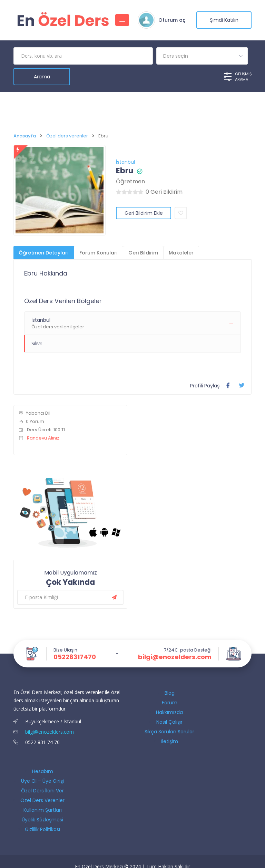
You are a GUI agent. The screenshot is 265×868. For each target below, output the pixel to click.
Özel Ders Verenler (42, 800)
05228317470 (75, 657)
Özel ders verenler (67, 136)
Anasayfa (25, 136)
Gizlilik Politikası (42, 829)
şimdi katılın (224, 20)
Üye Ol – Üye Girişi (42, 781)
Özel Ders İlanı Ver (42, 791)
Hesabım (43, 771)
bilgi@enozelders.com (175, 657)
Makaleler (181, 253)
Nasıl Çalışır (169, 722)
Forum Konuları (99, 253)
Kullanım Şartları (43, 810)
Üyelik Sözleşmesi (42, 820)
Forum (170, 703)
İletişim (170, 741)
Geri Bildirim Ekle (144, 213)
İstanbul (125, 162)
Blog (170, 693)
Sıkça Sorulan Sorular (169, 732)
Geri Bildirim (143, 253)
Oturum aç (172, 20)
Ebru (125, 171)
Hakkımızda (169, 712)
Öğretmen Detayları (44, 253)
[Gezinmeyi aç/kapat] (122, 20)
